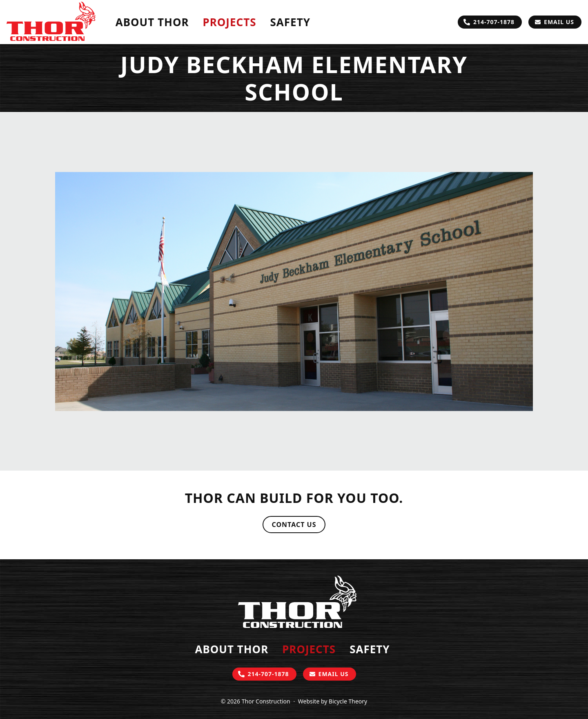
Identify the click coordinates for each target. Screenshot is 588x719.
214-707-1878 (494, 22)
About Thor (152, 22)
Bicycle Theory (348, 701)
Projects (230, 22)
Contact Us (294, 525)
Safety (290, 22)
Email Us (559, 22)
